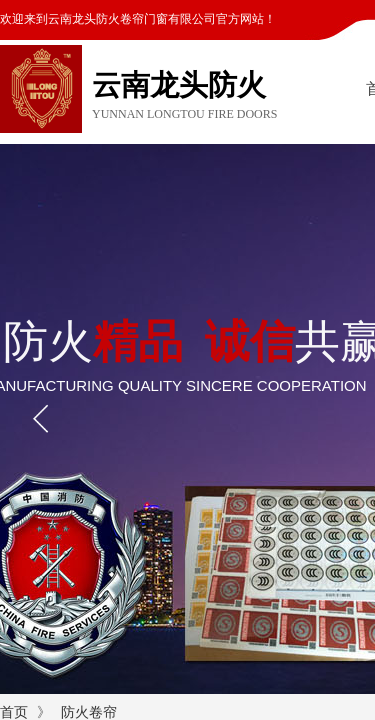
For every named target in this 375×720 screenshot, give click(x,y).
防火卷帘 (89, 712)
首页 (14, 712)
